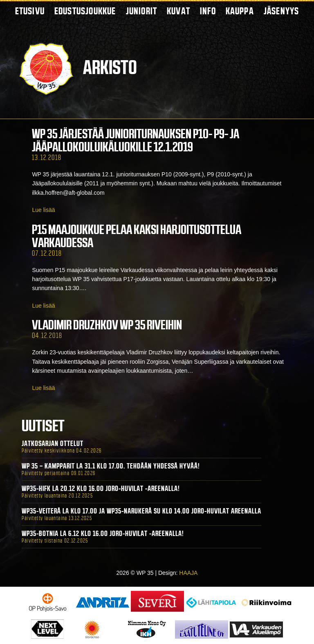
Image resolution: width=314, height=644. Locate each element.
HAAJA (188, 573)
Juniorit (142, 11)
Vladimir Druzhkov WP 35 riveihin (107, 325)
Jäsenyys (281, 11)
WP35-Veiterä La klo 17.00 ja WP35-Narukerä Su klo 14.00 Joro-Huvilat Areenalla (141, 511)
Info (208, 11)
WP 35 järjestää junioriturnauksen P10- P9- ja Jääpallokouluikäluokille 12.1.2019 (136, 140)
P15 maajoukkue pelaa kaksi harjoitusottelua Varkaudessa (137, 236)
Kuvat (178, 11)
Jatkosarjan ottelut (53, 444)
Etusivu (30, 11)
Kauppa (240, 11)
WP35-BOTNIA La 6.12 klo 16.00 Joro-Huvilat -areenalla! (103, 534)
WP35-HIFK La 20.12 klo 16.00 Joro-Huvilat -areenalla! (101, 489)
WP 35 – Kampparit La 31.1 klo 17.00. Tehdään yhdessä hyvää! (111, 466)
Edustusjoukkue (85, 11)
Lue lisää (43, 210)
